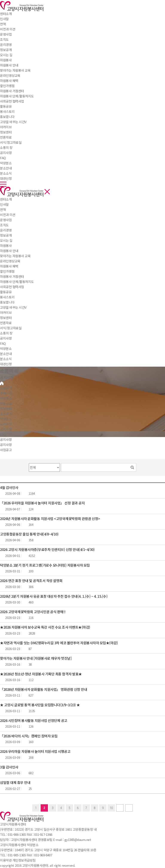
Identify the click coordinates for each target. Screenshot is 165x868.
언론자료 (6, 323)
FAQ (3, 343)
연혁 (3, 209)
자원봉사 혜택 (9, 266)
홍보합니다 (7, 302)
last (129, 808)
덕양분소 (6, 163)
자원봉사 (6, 60)
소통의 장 (6, 147)
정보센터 (6, 132)
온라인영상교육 (10, 261)
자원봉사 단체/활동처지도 (17, 282)
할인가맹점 (7, 271)
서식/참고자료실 (11, 328)
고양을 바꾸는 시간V (13, 307)
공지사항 (6, 338)
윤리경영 (6, 230)
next (120, 808)
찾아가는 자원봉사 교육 (15, 256)
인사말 (4, 204)
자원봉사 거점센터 (12, 276)
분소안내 (6, 354)
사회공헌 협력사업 (12, 287)
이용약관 (6, 860)
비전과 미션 (8, 215)
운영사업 (6, 220)
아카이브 (6, 312)
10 (111, 808)
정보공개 (6, 235)
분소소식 (6, 359)
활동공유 (6, 106)
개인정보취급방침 (24, 860)
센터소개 (6, 14)
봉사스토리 (7, 297)
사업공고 (6, 450)
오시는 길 (6, 240)
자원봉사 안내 (9, 251)
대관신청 (6, 364)
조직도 (4, 225)
